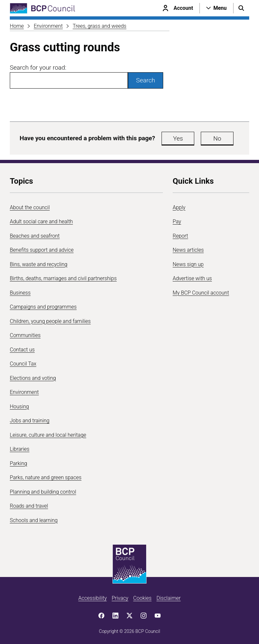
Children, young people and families (50, 321)
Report (180, 236)
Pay (177, 221)
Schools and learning (34, 520)
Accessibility (93, 598)
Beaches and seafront (35, 236)
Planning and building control (43, 492)
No (217, 138)
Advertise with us (192, 278)
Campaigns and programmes (43, 307)
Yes (178, 138)
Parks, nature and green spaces (46, 477)
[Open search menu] (241, 8)
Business (20, 293)
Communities (25, 335)
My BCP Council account (201, 293)
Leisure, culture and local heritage (48, 435)
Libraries (20, 449)
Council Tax (23, 364)
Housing (19, 407)
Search (146, 80)
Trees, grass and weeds (99, 26)
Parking (18, 463)
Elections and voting (33, 378)
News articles (188, 250)
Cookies (142, 598)
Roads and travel (29, 506)
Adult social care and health (41, 221)
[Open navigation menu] (216, 8)
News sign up (188, 264)
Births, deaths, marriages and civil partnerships (63, 278)
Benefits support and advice (42, 250)
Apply (179, 207)
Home (17, 26)
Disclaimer (168, 598)
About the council (30, 207)
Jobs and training (30, 421)
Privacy (120, 598)
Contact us (22, 350)
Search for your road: (38, 68)
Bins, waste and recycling (39, 264)
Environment (48, 26)
